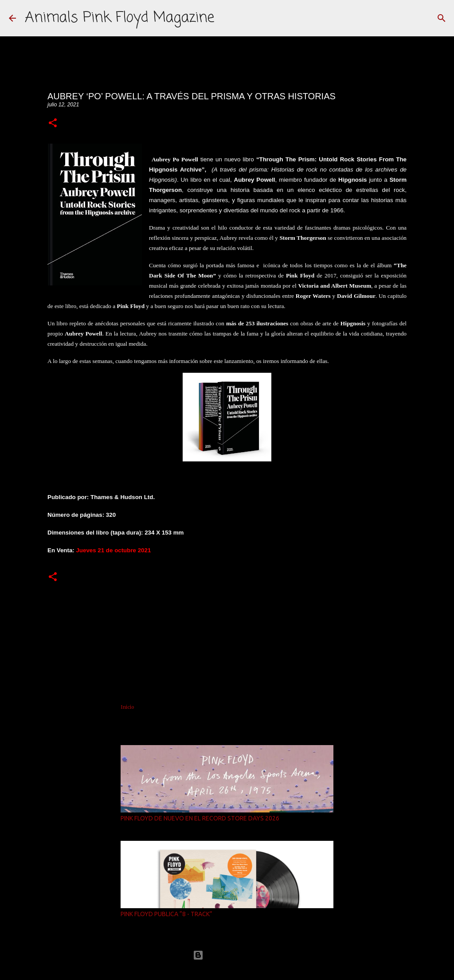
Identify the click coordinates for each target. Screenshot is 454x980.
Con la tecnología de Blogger (227, 955)
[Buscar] (442, 18)
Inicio (127, 707)
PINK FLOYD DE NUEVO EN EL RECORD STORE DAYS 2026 (200, 818)
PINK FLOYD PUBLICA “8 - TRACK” (166, 914)
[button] (53, 123)
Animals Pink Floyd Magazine (119, 18)
